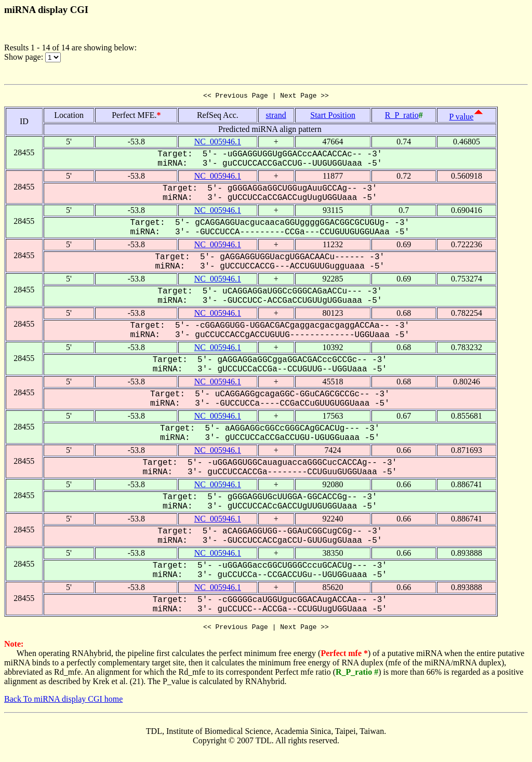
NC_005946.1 (218, 143)
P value (462, 118)
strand (276, 117)
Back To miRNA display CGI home (63, 702)
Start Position (333, 117)
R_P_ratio (402, 117)
